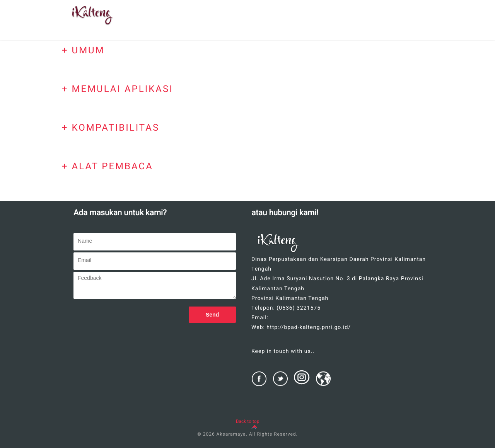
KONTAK (413, 9)
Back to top (247, 421)
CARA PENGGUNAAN (360, 23)
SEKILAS (231, 23)
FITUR (267, 9)
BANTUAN (305, 23)
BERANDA (191, 23)
